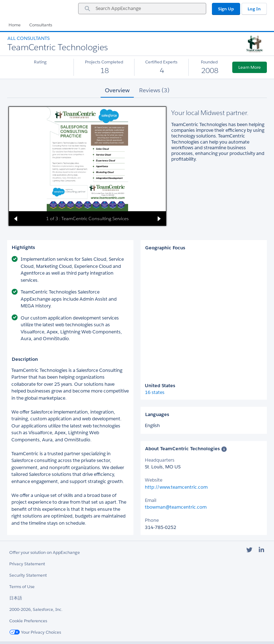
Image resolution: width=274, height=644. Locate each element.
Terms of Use (22, 586)
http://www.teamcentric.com (176, 487)
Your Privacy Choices (35, 632)
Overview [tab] (117, 90)
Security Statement (28, 575)
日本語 (16, 598)
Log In (254, 9)
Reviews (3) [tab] (154, 90)
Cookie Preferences (28, 621)
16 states (155, 393)
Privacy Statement (27, 564)
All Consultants (29, 38)
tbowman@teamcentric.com (176, 507)
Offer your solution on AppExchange (45, 552)
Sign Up (226, 9)
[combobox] (142, 9)
